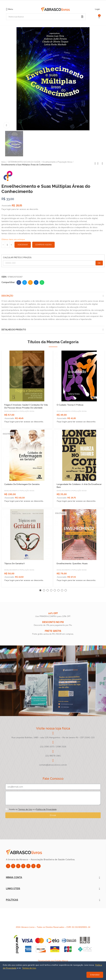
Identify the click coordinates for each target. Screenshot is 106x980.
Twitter (25, 282)
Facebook (19, 282)
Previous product (95, 163)
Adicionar (23, 245)
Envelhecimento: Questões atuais (72, 564)
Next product (102, 163)
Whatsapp (42, 282)
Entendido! (95, 975)
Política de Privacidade (46, 809)
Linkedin (36, 282)
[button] (40, 590)
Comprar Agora (43, 245)
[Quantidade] (7, 245)
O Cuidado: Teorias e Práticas (70, 405)
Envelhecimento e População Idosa (19, 411)
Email (30, 282)
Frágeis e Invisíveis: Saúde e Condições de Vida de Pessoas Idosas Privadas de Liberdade (26, 406)
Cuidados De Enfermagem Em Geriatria (22, 484)
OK (99, 263)
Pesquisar (82, 17)
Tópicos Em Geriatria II (14, 564)
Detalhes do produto (14, 330)
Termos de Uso (25, 809)
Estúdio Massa (61, 961)
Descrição (7, 296)
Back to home (99, 163)
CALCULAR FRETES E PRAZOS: (17, 258)
